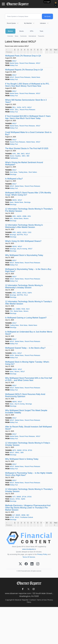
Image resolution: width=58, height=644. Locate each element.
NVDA (19, 107)
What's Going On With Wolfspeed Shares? (23, 241)
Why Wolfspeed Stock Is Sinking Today (22, 459)
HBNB (23, 515)
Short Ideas (13, 172)
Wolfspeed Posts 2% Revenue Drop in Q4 (23, 56)
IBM (18, 154)
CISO (29, 232)
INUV (28, 309)
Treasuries (41, 36)
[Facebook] (26, 564)
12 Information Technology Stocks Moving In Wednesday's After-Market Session (24, 226)
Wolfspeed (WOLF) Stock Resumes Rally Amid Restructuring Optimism (25, 395)
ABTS (14, 450)
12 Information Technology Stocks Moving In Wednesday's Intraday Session (24, 286)
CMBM (18, 309)
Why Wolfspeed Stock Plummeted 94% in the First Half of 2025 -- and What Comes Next (29, 379)
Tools (41, 31)
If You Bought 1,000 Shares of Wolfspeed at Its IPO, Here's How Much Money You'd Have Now (27, 85)
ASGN (24, 232)
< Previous (9, 51)
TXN (11, 311)
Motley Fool (14, 65)
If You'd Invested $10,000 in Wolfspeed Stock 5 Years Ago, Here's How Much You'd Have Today (28, 117)
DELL (14, 107)
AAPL (14, 154)
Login (48, 2)
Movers (26, 218)
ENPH (30, 293)
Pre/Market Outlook (27, 517)
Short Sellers (33, 172)
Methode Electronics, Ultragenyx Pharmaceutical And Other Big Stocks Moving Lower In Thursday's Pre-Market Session (28, 508)
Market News (14, 63)
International (32, 36)
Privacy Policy (42, 554)
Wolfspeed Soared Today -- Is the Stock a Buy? (25, 348)
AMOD (19, 216)
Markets (10, 31)
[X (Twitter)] (20, 564)
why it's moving (22, 249)
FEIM (23, 309)
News (17, 36)
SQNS (23, 499)
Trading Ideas (23, 172)
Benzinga (13, 174)
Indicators (43, 23)
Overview (10, 36)
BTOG (24, 293)
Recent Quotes (11, 23)
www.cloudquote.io (29, 549)
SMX (22, 453)
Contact (33, 600)
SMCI (23, 154)
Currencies (23, 36)
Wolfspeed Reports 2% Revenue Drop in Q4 (24, 70)
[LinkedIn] (32, 564)
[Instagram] (38, 564)
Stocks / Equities (15, 156)
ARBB (24, 216)
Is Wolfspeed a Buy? (14, 179)
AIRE (14, 216)
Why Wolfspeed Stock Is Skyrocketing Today (24, 255)
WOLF (14, 61)
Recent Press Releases (27, 63)
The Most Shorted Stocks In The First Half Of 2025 (27, 148)
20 (47, 50)
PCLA (26, 235)
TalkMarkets (14, 158)
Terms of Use (42, 600)
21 (51, 50)
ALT (13, 515)
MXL (11, 218)
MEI (28, 515)
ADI (13, 309)
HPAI (29, 216)
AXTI (14, 497)
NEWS (14, 200)
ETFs (32, 31)
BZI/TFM (20, 235)
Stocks (21, 31)
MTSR (12, 517)
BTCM (25, 450)
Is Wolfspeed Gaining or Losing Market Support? (26, 318)
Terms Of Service (29, 557)
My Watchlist (28, 23)
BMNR (19, 450)
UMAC (17, 453)
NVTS (24, 107)
